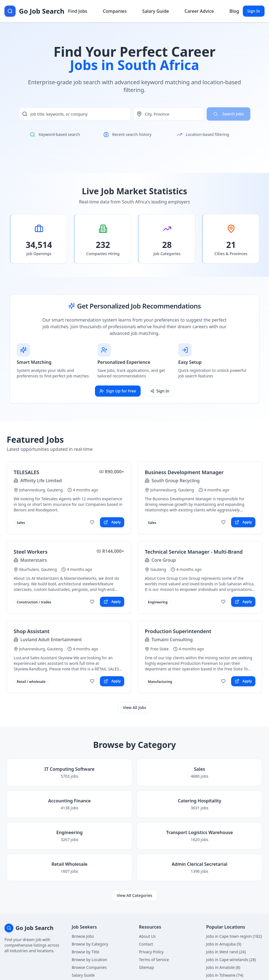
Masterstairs (34, 560)
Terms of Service (154, 960)
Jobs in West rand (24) (226, 952)
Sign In (254, 11)
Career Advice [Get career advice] (199, 11)
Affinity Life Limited (41, 481)
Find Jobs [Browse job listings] (78, 11)
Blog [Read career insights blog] (234, 11)
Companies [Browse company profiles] (115, 11)
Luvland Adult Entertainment (51, 640)
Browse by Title (86, 952)
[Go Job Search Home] (34, 11)
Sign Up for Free (118, 391)
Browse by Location (90, 960)
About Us (147, 936)
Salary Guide (83, 975)
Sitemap (146, 967)
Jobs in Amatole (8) (223, 967)
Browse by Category (90, 944)
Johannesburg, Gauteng (41, 490)
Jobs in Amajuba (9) (224, 944)
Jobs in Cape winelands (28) (231, 960)
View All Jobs (134, 707)
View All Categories (134, 895)
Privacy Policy (151, 952)
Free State (160, 649)
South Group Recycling (176, 481)
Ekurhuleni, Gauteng (38, 569)
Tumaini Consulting (172, 640)
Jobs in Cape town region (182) (234, 936)
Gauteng (158, 569)
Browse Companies (89, 967)
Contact (146, 944)
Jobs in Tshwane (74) (225, 975)
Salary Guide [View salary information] (156, 11)
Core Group (164, 560)
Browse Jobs (83, 936)
